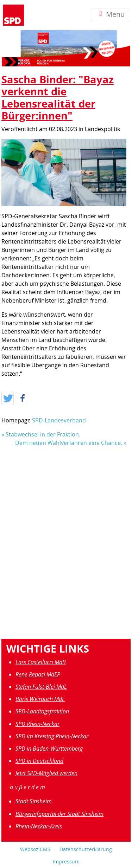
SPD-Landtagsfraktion (42, 711)
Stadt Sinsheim (34, 801)
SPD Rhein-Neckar (37, 724)
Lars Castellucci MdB (41, 662)
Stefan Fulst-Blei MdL (41, 687)
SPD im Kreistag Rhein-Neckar (52, 736)
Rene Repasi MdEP (38, 674)
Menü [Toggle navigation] (110, 15)
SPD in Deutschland (39, 761)
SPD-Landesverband (59, 420)
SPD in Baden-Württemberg (49, 749)
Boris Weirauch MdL (40, 699)
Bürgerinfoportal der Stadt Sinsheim (59, 814)
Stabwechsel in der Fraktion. (43, 434)
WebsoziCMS (35, 849)
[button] (8, 398)
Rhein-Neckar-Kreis (39, 826)
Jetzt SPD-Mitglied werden (46, 773)
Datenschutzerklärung (86, 849)
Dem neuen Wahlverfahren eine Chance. (69, 443)
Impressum (66, 861)
